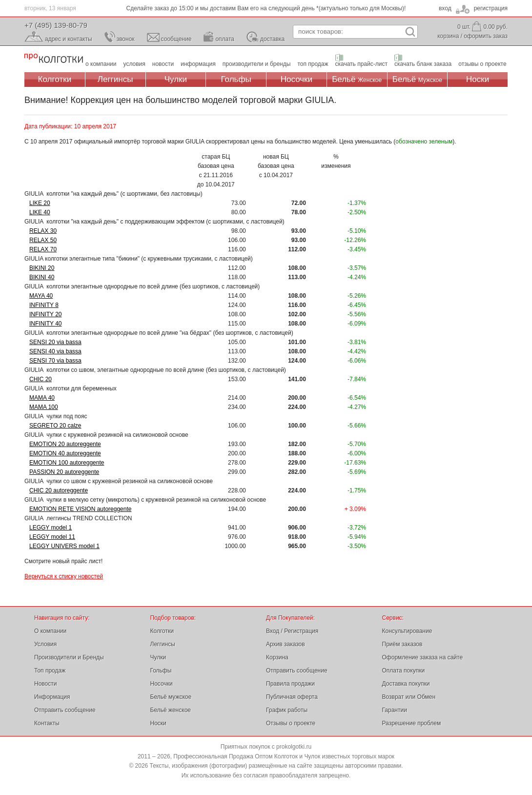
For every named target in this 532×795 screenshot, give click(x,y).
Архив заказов (286, 644)
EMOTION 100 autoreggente (67, 463)
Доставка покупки (406, 684)
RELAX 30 (43, 231)
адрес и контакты (69, 39)
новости (163, 64)
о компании (101, 64)
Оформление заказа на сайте (423, 657)
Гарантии (395, 710)
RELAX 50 (43, 240)
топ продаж (313, 64)
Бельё (357, 79)
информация (198, 64)
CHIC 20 (41, 379)
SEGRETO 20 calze (55, 426)
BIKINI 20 (42, 268)
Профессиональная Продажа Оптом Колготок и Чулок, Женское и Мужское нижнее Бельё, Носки (54, 59)
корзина (448, 36)
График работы (287, 710)
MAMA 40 (42, 398)
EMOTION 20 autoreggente (65, 444)
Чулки (176, 79)
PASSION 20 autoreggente (64, 472)
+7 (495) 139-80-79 (56, 25)
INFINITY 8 (44, 305)
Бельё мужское (171, 697)
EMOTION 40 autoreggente (65, 453)
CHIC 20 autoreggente (59, 490)
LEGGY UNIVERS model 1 (64, 546)
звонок (126, 39)
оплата (225, 39)
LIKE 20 (40, 203)
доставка (272, 39)
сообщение (176, 39)
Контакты (47, 723)
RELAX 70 (43, 249)
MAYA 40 (41, 296)
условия (134, 64)
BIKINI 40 (42, 277)
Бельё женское (171, 710)
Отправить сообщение (65, 710)
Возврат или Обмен (409, 697)
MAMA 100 (44, 407)
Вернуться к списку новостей (64, 576)
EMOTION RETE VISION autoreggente (80, 509)
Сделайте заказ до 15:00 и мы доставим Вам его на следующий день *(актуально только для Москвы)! (266, 8)
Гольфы (236, 79)
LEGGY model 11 (52, 537)
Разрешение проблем (412, 723)
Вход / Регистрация (292, 631)
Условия (45, 644)
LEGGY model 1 (51, 528)
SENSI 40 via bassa (55, 351)
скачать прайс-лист (361, 64)
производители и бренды (257, 64)
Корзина (277, 657)
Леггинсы (115, 79)
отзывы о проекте (482, 64)
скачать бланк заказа (423, 64)
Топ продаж (50, 671)
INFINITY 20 (45, 314)
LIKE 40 (40, 212)
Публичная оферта (292, 697)
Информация (52, 697)
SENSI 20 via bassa (55, 342)
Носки (478, 79)
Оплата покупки (404, 671)
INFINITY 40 (45, 324)
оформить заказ (486, 36)
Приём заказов (402, 644)
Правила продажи (290, 684)
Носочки (297, 79)
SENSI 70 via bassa (55, 361)
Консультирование (407, 631)
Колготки (55, 79)
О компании (50, 631)
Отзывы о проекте (291, 723)
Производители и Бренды (69, 657)
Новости (45, 684)
